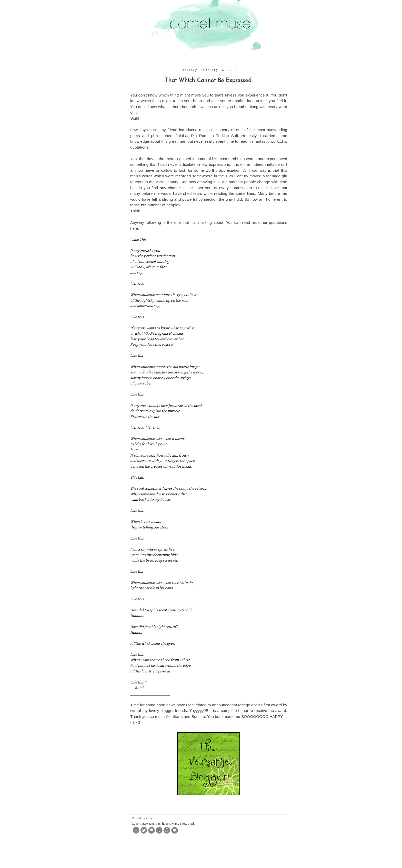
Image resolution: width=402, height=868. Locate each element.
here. (135, 228)
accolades (148, 824)
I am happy (163, 824)
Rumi (139, 688)
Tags (183, 824)
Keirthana (174, 716)
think (191, 824)
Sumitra (198, 716)
